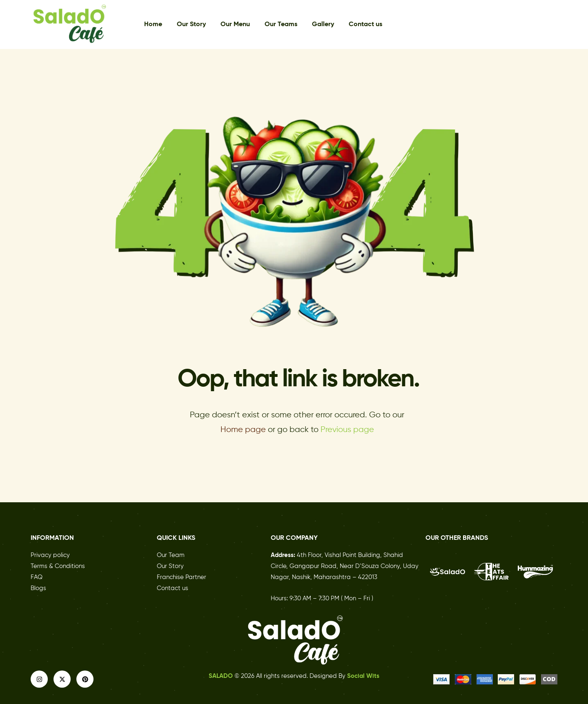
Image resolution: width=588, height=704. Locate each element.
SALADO (222, 676)
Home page (243, 430)
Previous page (347, 430)
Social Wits (363, 676)
